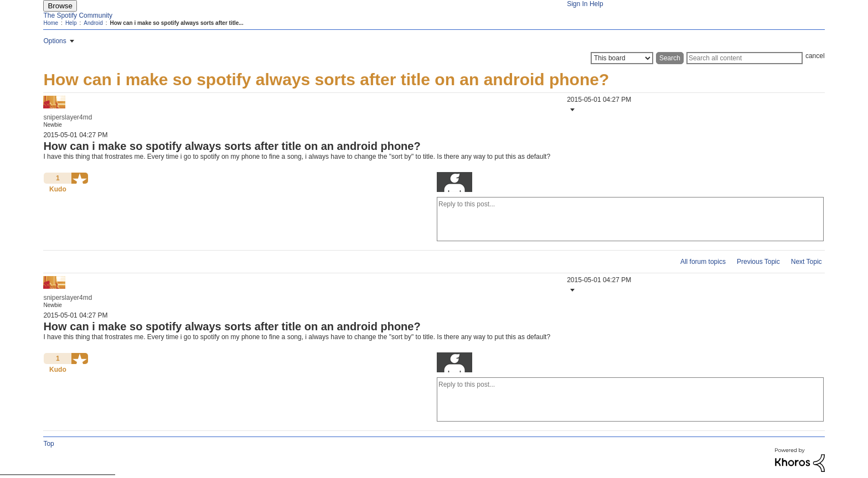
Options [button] (55, 41)
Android (93, 23)
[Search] (745, 58)
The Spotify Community (78, 15)
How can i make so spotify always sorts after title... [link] (176, 23)
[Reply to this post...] (630, 219)
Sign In (577, 4)
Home (51, 23)
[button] (571, 110)
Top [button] (48, 444)
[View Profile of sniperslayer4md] (68, 117)
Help (596, 4)
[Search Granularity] (622, 58)
